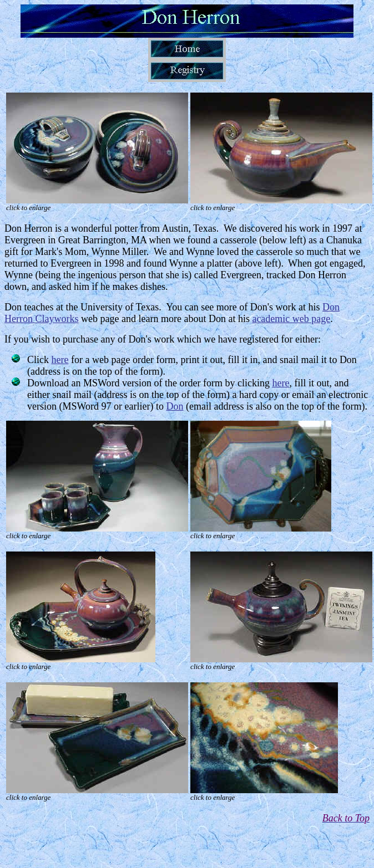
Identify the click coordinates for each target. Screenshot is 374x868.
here (60, 360)
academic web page (291, 319)
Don (175, 406)
